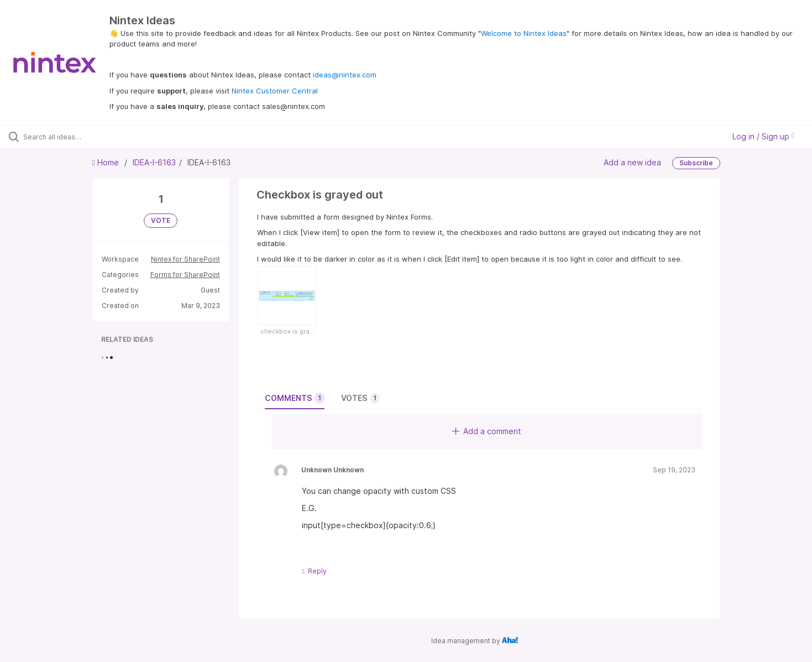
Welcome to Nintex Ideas (524, 33)
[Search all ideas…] (95, 137)
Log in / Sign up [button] (763, 136)
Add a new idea (632, 162)
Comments (295, 398)
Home (107, 162)
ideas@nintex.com (345, 75)
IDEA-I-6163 (154, 162)
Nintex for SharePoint (185, 259)
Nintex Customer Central (275, 91)
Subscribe (696, 163)
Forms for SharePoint (185, 275)
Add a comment (487, 431)
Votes (360, 398)
